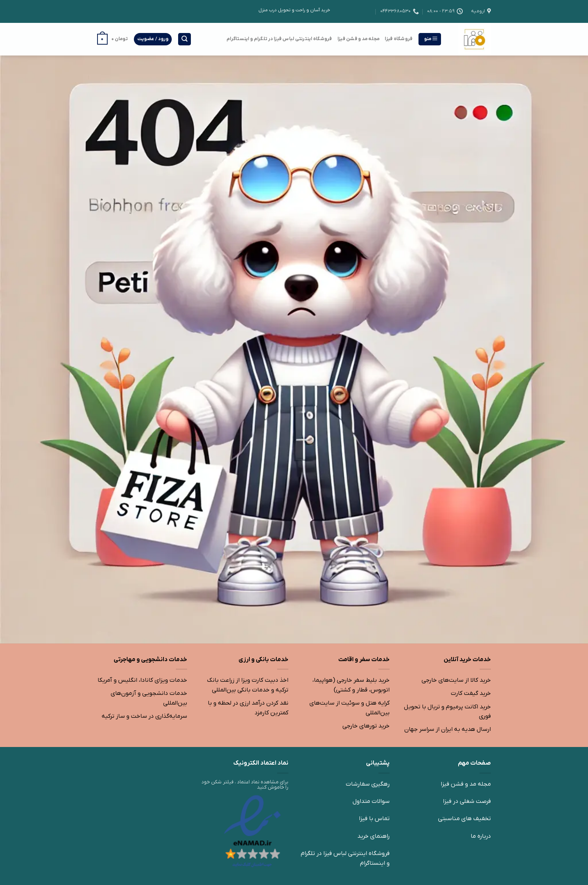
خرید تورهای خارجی (366, 726)
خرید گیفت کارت (471, 693)
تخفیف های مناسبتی (464, 819)
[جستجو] (184, 39)
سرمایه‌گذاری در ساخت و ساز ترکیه (144, 716)
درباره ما (481, 836)
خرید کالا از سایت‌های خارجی (456, 680)
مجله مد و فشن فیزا (359, 39)
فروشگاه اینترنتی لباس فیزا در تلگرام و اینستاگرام (279, 39)
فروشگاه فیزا (399, 39)
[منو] (430, 39)
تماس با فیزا (374, 819)
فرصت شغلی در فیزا (467, 801)
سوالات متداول (371, 801)
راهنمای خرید (373, 836)
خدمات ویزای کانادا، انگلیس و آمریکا (142, 680)
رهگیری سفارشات (368, 784)
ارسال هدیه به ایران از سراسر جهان (448, 729)
